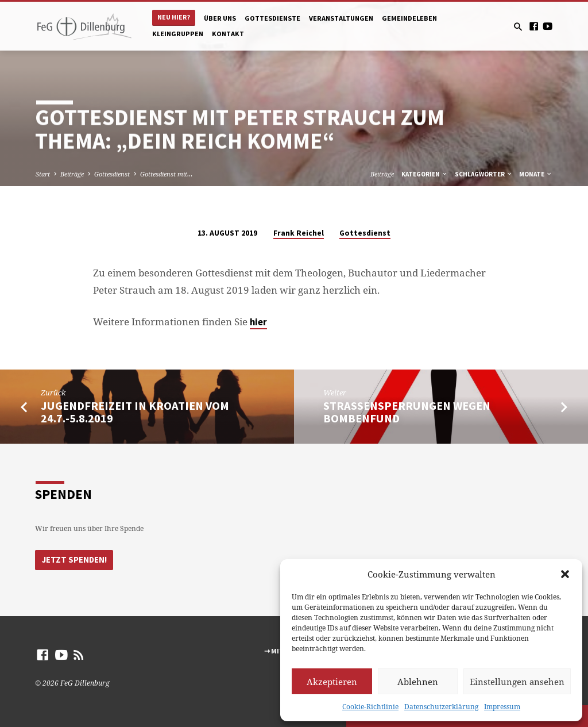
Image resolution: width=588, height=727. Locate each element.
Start (43, 174)
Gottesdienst (112, 174)
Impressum (502, 707)
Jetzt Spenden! (73, 559)
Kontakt (228, 34)
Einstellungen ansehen (517, 682)
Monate (536, 174)
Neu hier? (174, 17)
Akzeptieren (332, 682)
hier (258, 322)
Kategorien (425, 174)
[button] (565, 574)
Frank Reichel (299, 233)
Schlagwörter (484, 174)
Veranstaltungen (341, 18)
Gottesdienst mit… (166, 174)
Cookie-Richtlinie (370, 707)
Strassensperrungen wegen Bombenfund (407, 412)
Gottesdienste (272, 18)
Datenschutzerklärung (441, 707)
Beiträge (72, 174)
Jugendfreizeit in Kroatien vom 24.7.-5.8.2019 (135, 412)
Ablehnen (418, 682)
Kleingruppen (178, 34)
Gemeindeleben (409, 18)
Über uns (220, 18)
